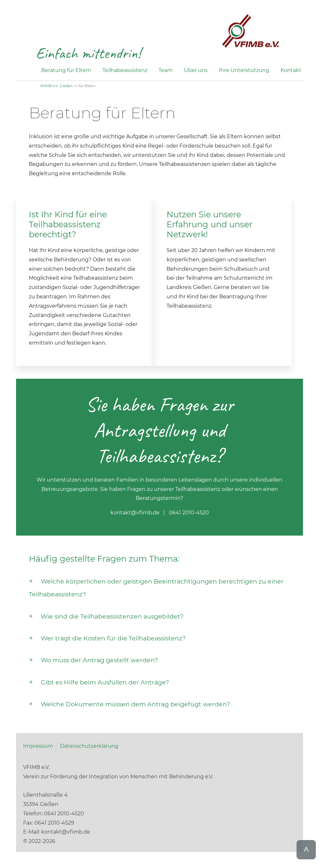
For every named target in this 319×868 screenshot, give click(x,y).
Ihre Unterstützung (244, 70)
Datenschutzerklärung (89, 746)
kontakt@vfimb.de (135, 513)
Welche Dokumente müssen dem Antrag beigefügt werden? (135, 704)
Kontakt (291, 70)
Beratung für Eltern (66, 70)
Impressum (38, 746)
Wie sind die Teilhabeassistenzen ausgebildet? (112, 616)
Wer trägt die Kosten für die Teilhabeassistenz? (113, 638)
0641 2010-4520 (189, 513)
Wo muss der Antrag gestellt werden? (99, 660)
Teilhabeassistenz (125, 70)
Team (166, 70)
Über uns (196, 70)
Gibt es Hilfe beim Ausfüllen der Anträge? (105, 682)
